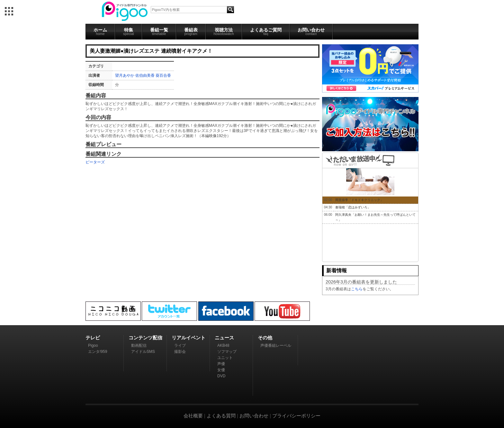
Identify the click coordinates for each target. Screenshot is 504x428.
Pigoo (93, 345)
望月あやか (125, 75)
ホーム (100, 31)
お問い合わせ (311, 31)
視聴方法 (224, 31)
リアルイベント (189, 338)
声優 (221, 364)
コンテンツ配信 (145, 338)
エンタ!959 (98, 352)
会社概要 (193, 416)
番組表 (191, 31)
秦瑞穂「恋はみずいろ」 (353, 207)
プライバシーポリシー (296, 416)
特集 (129, 31)
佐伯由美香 (145, 75)
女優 (221, 370)
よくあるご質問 (266, 31)
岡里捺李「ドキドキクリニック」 (359, 200)
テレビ (93, 338)
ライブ (180, 345)
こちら (357, 289)
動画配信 (139, 345)
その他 (265, 338)
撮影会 (180, 352)
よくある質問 (221, 416)
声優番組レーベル (276, 345)
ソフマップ (227, 352)
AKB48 (223, 345)
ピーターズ (95, 162)
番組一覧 (159, 31)
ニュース (224, 338)
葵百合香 (163, 75)
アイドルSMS (143, 352)
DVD (221, 376)
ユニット (225, 358)
